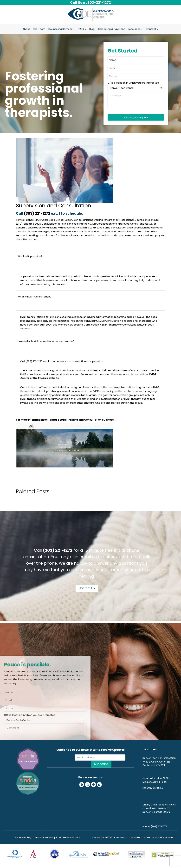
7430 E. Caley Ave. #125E (156, 762)
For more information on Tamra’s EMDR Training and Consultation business (65, 420)
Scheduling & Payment (111, 29)
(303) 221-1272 (37, 213)
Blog (92, 29)
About (26, 29)
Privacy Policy (23, 837)
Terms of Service (43, 837)
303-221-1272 (99, 3)
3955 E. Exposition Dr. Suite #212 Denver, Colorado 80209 (159, 808)
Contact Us (87, 588)
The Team (39, 29)
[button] (90, 260)
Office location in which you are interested (133, 83)
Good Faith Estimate (68, 837)
